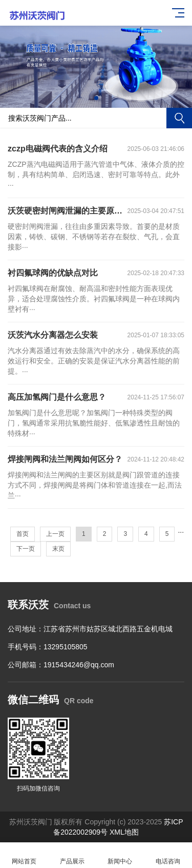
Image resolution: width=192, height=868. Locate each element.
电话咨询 (168, 855)
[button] (96, 98)
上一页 (55, 534)
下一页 (26, 549)
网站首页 (24, 855)
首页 (23, 534)
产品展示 (72, 855)
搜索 (179, 118)
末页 (58, 549)
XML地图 (124, 832)
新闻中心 (120, 855)
